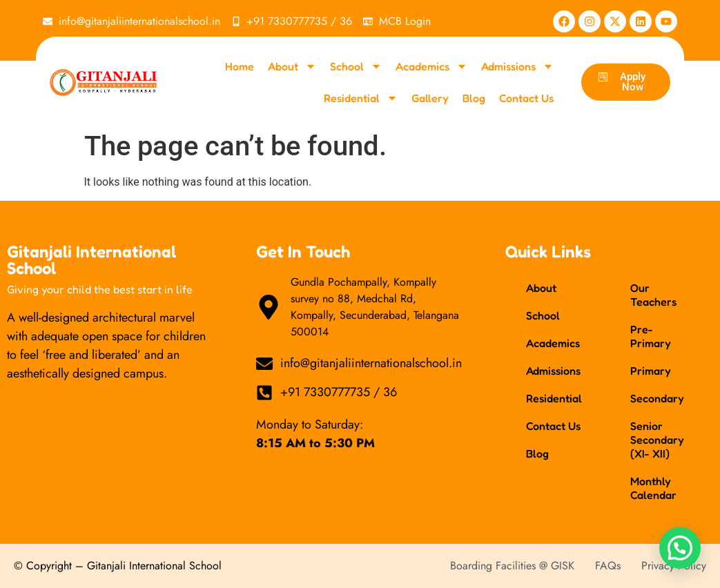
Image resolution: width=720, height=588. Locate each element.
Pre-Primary (651, 336)
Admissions (517, 66)
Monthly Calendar (653, 488)
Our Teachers (653, 295)
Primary (651, 371)
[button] (680, 548)
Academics (431, 66)
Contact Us (526, 98)
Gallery (430, 98)
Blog (474, 98)
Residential (361, 98)
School (356, 66)
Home (240, 66)
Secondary (657, 398)
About (292, 66)
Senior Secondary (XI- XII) (657, 440)
